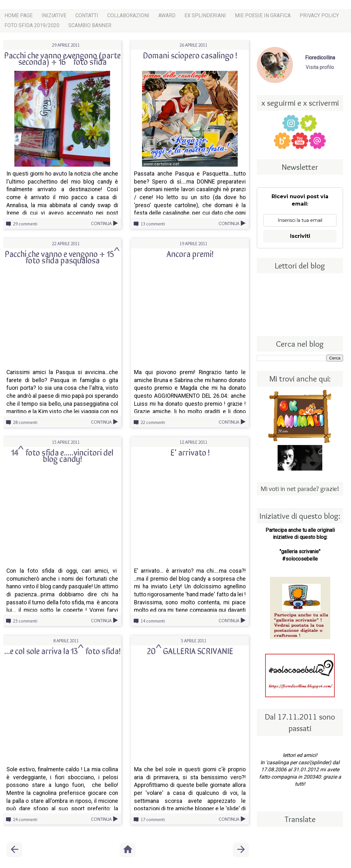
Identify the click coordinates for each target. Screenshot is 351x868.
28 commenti (25, 422)
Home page (19, 15)
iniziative (54, 15)
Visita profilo (320, 67)
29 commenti (25, 224)
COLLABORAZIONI (128, 15)
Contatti (87, 15)
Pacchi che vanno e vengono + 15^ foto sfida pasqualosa (62, 257)
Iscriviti (300, 236)
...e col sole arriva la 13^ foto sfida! (62, 651)
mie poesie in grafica (263, 15)
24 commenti (25, 819)
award (167, 15)
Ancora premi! (190, 253)
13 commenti (153, 224)
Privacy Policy (319, 15)
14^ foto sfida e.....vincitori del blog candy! (62, 455)
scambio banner (90, 25)
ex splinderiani (205, 15)
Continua (101, 223)
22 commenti (153, 422)
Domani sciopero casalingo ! (190, 55)
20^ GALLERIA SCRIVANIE (190, 651)
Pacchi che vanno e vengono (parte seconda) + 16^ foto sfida (62, 58)
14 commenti (153, 621)
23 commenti (25, 621)
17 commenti (153, 819)
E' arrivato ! (190, 452)
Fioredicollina (320, 58)
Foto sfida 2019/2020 (32, 25)
